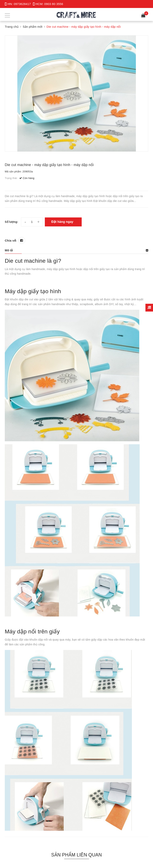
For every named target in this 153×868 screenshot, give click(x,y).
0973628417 (22, 4)
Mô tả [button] (9, 250)
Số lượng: (11, 222)
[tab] (76, 250)
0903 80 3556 (54, 4)
